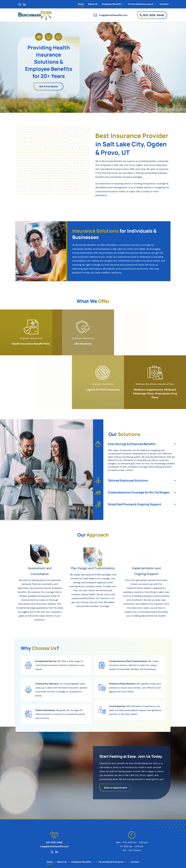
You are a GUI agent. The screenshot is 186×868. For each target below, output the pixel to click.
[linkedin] (24, 5)
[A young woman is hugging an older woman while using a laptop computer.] (53, 178)
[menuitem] (81, 4)
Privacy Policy (95, 860)
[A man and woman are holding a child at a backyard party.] (25, 187)
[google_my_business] (20, 5)
